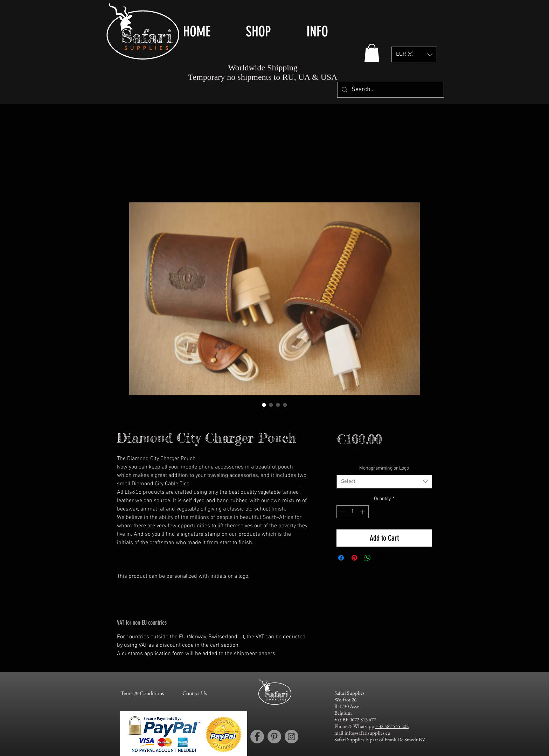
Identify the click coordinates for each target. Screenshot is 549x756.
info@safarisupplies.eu (367, 733)
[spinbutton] (353, 512)
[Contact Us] (194, 694)
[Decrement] (342, 512)
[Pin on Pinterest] (354, 558)
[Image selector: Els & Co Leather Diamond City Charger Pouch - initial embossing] (278, 405)
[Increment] (363, 512)
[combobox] (384, 482)
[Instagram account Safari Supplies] (291, 737)
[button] (271, 32)
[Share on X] (381, 558)
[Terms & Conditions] (142, 694)
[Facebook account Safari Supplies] (257, 737)
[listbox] (414, 54)
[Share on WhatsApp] (368, 558)
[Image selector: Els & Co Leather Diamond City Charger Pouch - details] (285, 405)
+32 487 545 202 (392, 726)
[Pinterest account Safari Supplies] (274, 737)
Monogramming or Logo (384, 468)
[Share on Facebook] (341, 558)
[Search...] (390, 90)
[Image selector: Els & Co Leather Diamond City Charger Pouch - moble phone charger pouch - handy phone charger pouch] (264, 405)
